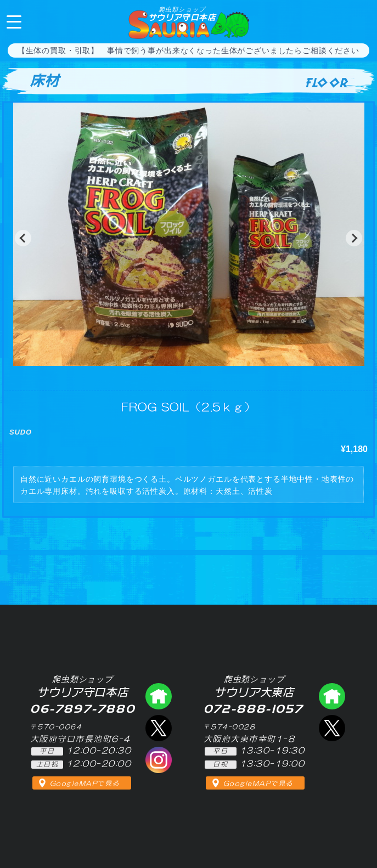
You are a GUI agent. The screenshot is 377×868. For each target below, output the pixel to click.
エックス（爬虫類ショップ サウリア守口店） (159, 728)
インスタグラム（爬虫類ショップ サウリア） (159, 760)
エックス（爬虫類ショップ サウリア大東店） (332, 728)
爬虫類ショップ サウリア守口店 (159, 696)
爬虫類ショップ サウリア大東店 (332, 696)
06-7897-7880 (359, 21)
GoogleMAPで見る (85, 784)
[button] (23, 238)
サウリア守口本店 (182, 14)
